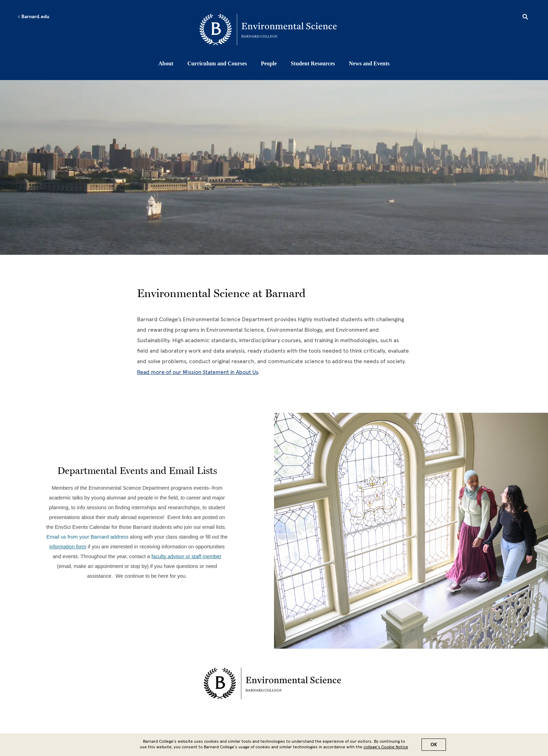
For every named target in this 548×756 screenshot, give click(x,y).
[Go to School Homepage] (276, 30)
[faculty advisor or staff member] (186, 556)
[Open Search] (525, 18)
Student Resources (313, 63)
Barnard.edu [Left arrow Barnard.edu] (33, 17)
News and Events (369, 63)
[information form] (68, 546)
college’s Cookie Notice (386, 747)
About (166, 63)
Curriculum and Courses (217, 63)
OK (434, 745)
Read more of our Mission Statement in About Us (197, 372)
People (269, 63)
